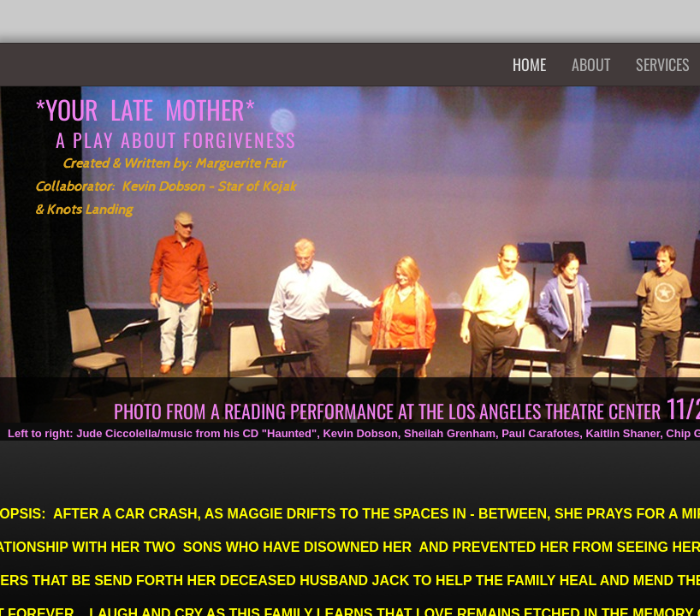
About (591, 64)
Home (529, 64)
